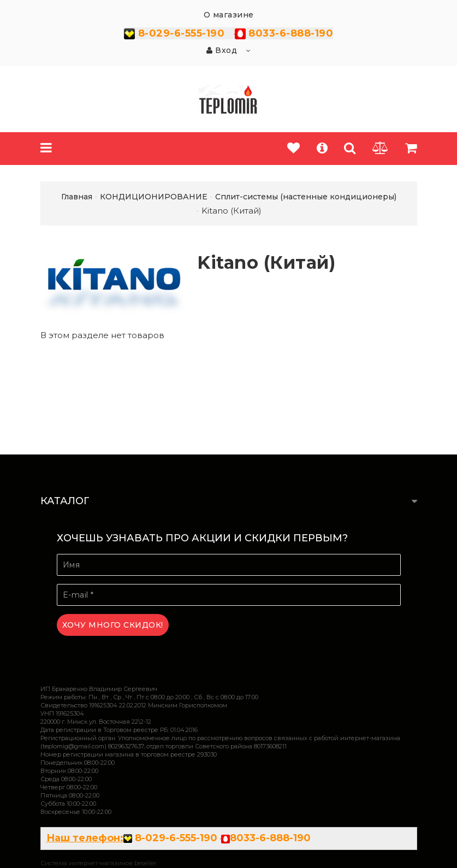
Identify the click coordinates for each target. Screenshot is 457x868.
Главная (77, 197)
